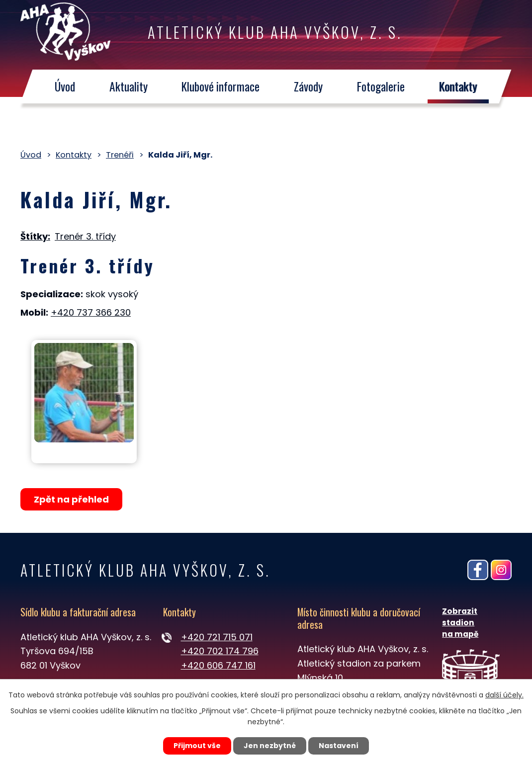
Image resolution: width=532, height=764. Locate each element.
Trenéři (120, 155)
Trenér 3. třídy (85, 236)
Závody (309, 87)
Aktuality (129, 87)
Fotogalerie (381, 87)
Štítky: (35, 236)
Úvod (65, 87)
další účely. (504, 695)
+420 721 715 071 (217, 637)
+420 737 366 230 (91, 312)
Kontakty (458, 87)
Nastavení (339, 746)
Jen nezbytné (270, 746)
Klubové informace (221, 87)
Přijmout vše (197, 746)
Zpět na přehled (71, 499)
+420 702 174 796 (220, 651)
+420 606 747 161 (218, 665)
